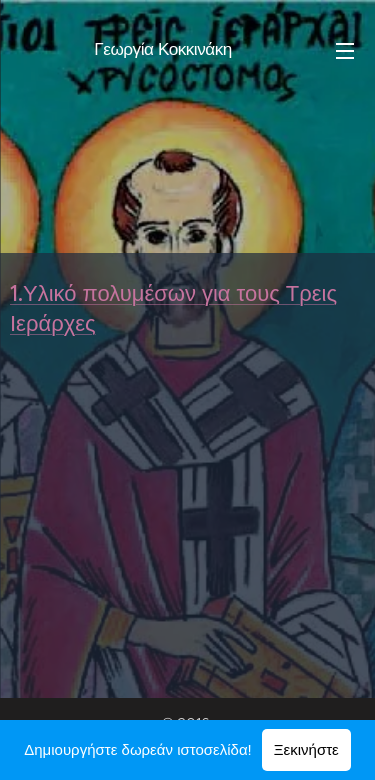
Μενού (345, 51)
